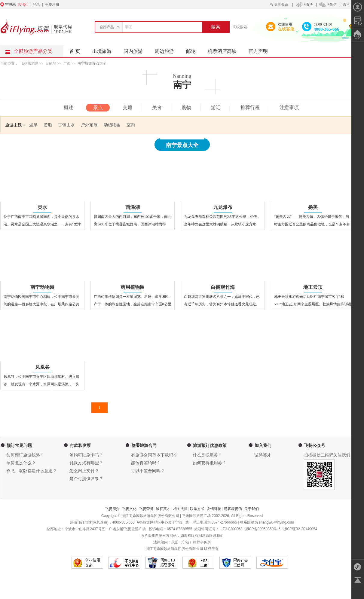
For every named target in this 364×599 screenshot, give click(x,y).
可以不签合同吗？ (148, 471)
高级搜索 (240, 27)
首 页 (75, 51)
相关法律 (180, 509)
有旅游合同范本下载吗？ (154, 455)
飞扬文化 (129, 509)
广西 (67, 63)
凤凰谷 (42, 367)
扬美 (313, 207)
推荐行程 (250, 107)
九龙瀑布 (223, 207)
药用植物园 (133, 287)
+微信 (328, 5)
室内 (131, 125)
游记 (216, 107)
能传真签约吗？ (146, 463)
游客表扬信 (233, 509)
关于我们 (252, 509)
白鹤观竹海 (223, 287)
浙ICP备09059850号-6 (262, 529)
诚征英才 (163, 509)
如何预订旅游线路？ (25, 455)
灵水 (42, 207)
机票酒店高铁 (225, 50)
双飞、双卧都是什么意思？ (32, 471)
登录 (36, 5)
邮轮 (194, 50)
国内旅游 (136, 50)
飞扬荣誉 (146, 509)
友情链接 (214, 509)
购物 (186, 107)
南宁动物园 (42, 287)
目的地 (51, 63)
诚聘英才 (263, 455)
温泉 (33, 125)
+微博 (304, 5)
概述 (69, 107)
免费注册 (52, 5)
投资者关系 (279, 5)
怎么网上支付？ (84, 471)
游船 (48, 125)
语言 (346, 5)
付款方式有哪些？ (86, 463)
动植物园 (112, 125)
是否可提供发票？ (86, 479)
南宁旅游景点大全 (92, 63)
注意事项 (289, 107)
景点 (98, 107)
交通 (127, 107)
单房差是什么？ (21, 463)
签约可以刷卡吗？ (86, 455)
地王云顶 (313, 287)
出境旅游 (105, 50)
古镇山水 (66, 125)
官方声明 (261, 50)
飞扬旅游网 (29, 63)
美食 (157, 107)
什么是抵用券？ (207, 455)
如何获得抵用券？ (210, 463)
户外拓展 (89, 125)
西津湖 (133, 207)
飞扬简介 (112, 509)
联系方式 (197, 509)
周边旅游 (167, 50)
